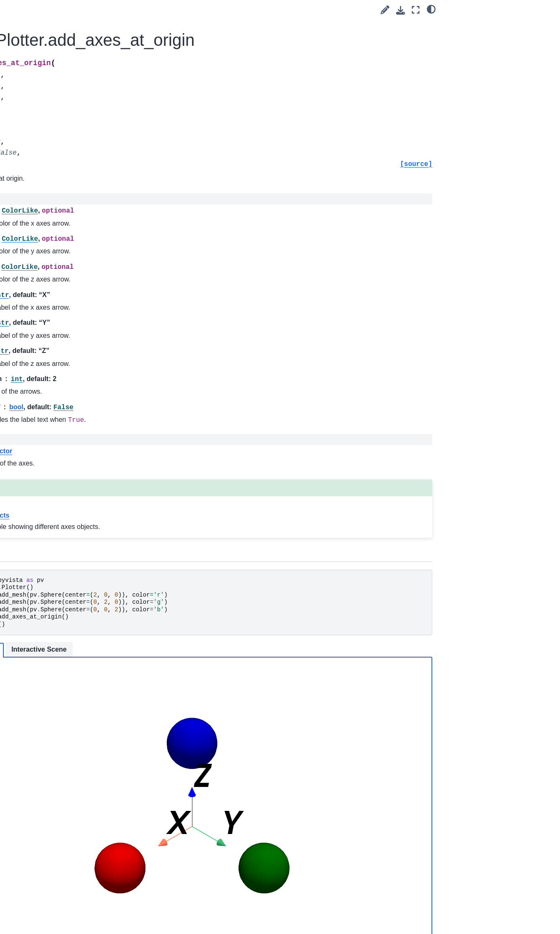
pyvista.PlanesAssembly (57, 114)
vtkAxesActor (177, 451)
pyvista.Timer (42, 231)
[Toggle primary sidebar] (127, 10)
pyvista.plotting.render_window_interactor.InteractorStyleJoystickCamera (64, 627)
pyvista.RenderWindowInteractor (64, 186)
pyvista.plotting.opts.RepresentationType (65, 296)
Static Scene (165, 650)
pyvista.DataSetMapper (56, 61)
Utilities (27, 864)
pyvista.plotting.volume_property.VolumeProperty (64, 366)
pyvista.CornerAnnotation (58, 34)
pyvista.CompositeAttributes (62, 407)
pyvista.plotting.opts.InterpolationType (65, 272)
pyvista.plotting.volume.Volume (64, 342)
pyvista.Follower (46, 74)
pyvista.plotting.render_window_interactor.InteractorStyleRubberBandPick (65, 694)
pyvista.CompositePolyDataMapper (64, 389)
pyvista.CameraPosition (56, 21)
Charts (33, 434)
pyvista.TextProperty (52, 217)
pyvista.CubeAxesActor (56, 47)
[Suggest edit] (385, 10)
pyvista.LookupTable (52, 100)
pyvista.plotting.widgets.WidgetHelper (65, 453)
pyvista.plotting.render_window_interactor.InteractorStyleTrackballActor (64, 727)
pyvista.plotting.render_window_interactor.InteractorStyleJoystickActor (64, 594)
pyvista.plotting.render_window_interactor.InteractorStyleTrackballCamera (64, 760)
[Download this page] (401, 10)
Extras (20, 904)
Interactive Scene (226, 649)
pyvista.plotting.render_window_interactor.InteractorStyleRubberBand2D (65, 661)
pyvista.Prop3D (45, 141)
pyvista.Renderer (47, 167)
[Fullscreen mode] (416, 10)
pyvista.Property (46, 154)
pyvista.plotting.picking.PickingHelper (63, 499)
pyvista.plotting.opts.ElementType (65, 319)
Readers (29, 877)
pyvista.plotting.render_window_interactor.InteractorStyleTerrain (64, 794)
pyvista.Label (42, 87)
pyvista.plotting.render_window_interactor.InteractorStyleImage (64, 561)
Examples (31, 891)
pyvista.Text (40, 204)
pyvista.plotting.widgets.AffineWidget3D (64, 476)
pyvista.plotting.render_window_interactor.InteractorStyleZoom (64, 827)
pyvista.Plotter (45, 127)
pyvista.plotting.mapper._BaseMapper (65, 249)
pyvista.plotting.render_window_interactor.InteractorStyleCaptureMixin (65, 527)
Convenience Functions (56, 850)
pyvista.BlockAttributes (55, 421)
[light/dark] (431, 9)
